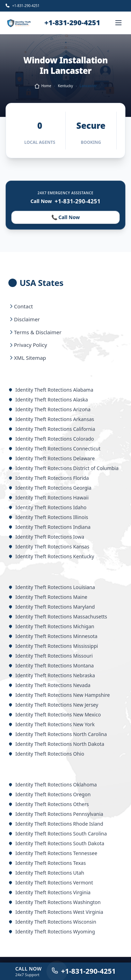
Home (43, 86)
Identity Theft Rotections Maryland (52, 607)
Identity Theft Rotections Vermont (51, 883)
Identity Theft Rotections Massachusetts (58, 617)
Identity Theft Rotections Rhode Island (56, 824)
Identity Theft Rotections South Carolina (58, 834)
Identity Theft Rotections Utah (46, 873)
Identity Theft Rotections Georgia (50, 488)
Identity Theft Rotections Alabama (51, 390)
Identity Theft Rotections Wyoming (52, 932)
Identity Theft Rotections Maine (48, 597)
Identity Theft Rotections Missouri (50, 656)
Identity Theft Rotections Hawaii (49, 498)
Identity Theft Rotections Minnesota (53, 636)
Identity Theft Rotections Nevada (49, 685)
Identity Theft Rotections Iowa (46, 537)
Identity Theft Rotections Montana (51, 666)
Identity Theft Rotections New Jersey (53, 705)
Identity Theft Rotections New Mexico (55, 715)
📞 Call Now (65, 217)
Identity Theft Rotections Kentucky (51, 556)
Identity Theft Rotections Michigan (51, 626)
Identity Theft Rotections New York (52, 724)
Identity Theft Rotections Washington (54, 902)
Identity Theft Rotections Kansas (49, 547)
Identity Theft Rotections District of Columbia (63, 468)
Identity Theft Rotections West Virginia (56, 912)
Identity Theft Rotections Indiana (49, 527)
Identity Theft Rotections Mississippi (53, 646)
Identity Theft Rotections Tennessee (53, 853)
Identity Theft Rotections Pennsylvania (56, 814)
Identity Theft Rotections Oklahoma (53, 785)
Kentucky (65, 86)
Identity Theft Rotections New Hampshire (59, 695)
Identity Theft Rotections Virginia (49, 892)
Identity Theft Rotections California (52, 429)
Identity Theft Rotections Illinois (48, 517)
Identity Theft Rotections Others (49, 804)
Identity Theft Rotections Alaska (48, 400)
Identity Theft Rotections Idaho (48, 507)
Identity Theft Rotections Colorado (51, 439)
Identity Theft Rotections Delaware (52, 458)
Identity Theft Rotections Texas (47, 863)
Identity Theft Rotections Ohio (46, 754)
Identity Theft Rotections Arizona (49, 409)
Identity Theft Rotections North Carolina (58, 734)
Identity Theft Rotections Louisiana (52, 587)
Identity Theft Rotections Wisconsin (52, 922)
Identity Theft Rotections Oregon (49, 794)
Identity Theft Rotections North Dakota (56, 744)
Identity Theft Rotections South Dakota (56, 843)
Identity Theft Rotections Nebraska (52, 675)
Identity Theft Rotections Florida (49, 478)
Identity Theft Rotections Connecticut (54, 449)
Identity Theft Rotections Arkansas (51, 419)
